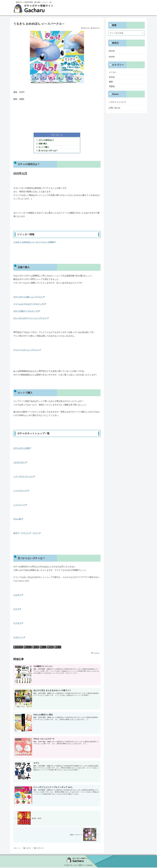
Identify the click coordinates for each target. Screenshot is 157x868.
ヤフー (37, 534)
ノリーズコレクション (24, 477)
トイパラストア (21, 491)
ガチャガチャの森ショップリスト (29, 297)
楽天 (16, 534)
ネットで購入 (44, 147)
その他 (36, 648)
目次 (53, 135)
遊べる (58, 648)
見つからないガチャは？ (48, 151)
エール (43, 648)
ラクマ (17, 610)
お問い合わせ (114, 108)
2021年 (112, 51)
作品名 (112, 77)
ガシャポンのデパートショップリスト (31, 319)
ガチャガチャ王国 (22, 449)
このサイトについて (117, 102)
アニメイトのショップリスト (27, 350)
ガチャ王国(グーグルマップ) (27, 312)
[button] (143, 33)
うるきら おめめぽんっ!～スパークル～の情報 (34, 243)
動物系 (50, 648)
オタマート (19, 638)
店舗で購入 (43, 144)
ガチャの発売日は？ (47, 140)
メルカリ (18, 595)
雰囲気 (112, 86)
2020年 (112, 57)
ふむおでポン (20, 463)
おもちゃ (28, 648)
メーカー (113, 72)
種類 (111, 82)
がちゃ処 (18, 519)
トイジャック (20, 505)
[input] (126, 33)
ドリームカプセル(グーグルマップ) (30, 305)
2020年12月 (18, 648)
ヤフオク (18, 624)
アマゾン (26, 534)
